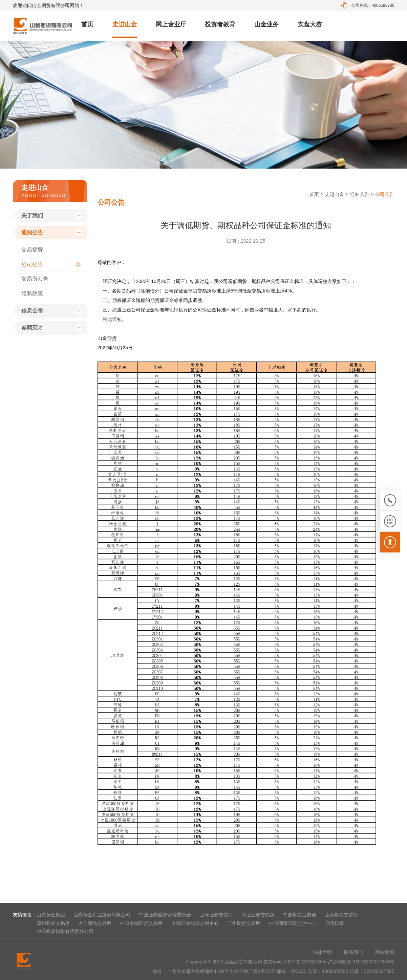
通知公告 (32, 232)
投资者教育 (220, 24)
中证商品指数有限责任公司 (65, 931)
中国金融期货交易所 (141, 923)
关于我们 (32, 215)
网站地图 (385, 952)
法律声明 (322, 952)
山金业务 (266, 24)
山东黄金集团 (51, 915)
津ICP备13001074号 (305, 962)
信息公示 (32, 311)
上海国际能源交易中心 (195, 923)
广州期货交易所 (244, 923)
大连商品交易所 (95, 923)
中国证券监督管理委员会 (165, 915)
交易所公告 (35, 279)
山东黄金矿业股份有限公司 (102, 915)
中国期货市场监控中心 (293, 923)
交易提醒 (32, 250)
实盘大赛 (310, 24)
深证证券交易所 (258, 915)
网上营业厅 (171, 24)
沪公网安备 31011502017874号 (361, 962)
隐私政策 (32, 293)
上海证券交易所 (216, 915)
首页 (87, 24)
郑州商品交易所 (53, 923)
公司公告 (32, 264)
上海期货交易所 (342, 915)
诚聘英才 (32, 328)
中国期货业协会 (300, 915)
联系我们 (354, 952)
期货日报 (335, 923)
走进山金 (125, 24)
